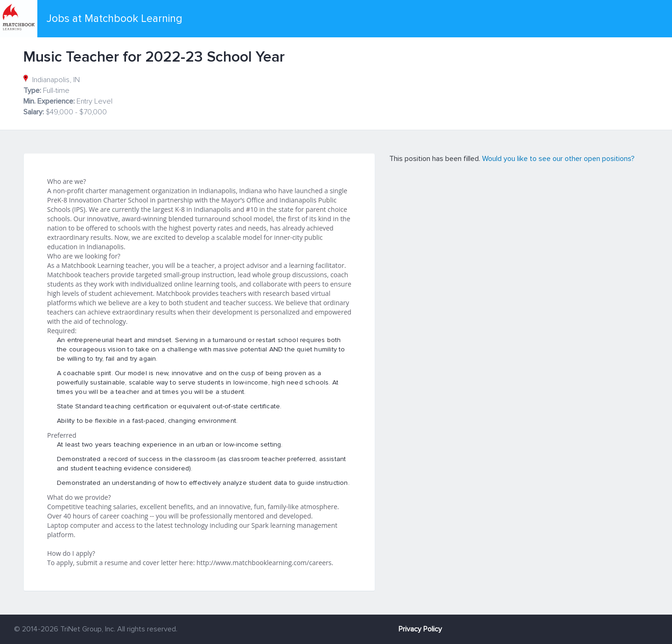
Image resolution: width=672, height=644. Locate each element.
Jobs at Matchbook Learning (115, 19)
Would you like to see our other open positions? (558, 159)
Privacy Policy (420, 629)
